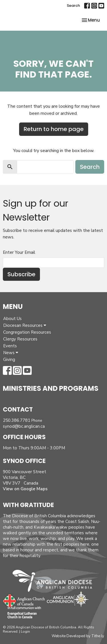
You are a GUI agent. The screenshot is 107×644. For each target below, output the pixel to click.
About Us (12, 319)
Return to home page (54, 129)
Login (25, 631)
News (11, 353)
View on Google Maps (25, 489)
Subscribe (21, 274)
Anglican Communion (68, 599)
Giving (9, 360)
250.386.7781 (17, 420)
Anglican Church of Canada (24, 600)
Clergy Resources (20, 339)
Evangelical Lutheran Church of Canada (22, 613)
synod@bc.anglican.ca (24, 426)
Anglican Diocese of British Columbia (55, 582)
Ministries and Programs (51, 388)
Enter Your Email (19, 252)
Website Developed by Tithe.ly (78, 636)
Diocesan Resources (25, 325)
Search (73, 6)
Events (10, 346)
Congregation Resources (27, 332)
